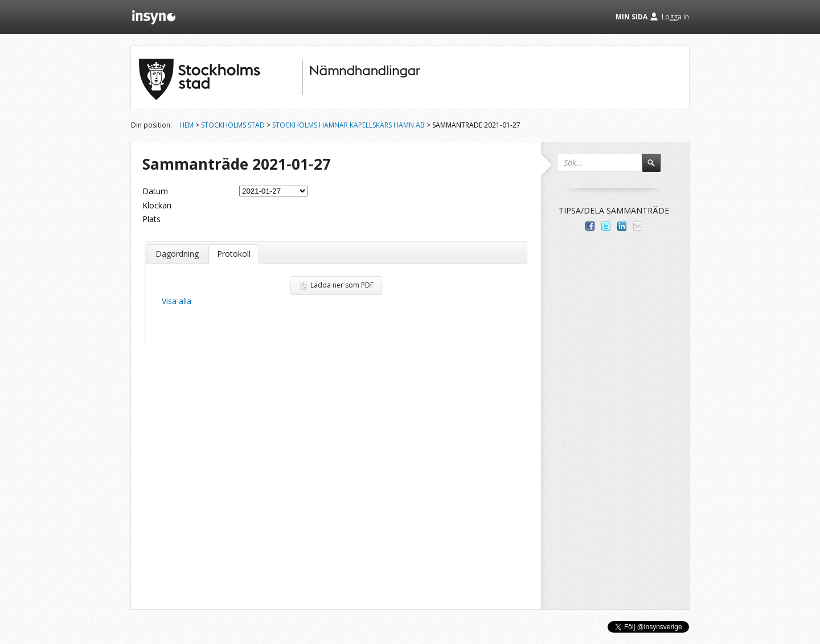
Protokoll (234, 254)
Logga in (675, 17)
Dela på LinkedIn (622, 226)
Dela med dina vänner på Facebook (590, 226)
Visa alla (177, 301)
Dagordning (177, 254)
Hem (186, 125)
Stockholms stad (233, 125)
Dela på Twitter (606, 226)
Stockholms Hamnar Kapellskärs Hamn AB (348, 125)
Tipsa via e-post (638, 226)
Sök (657, 168)
